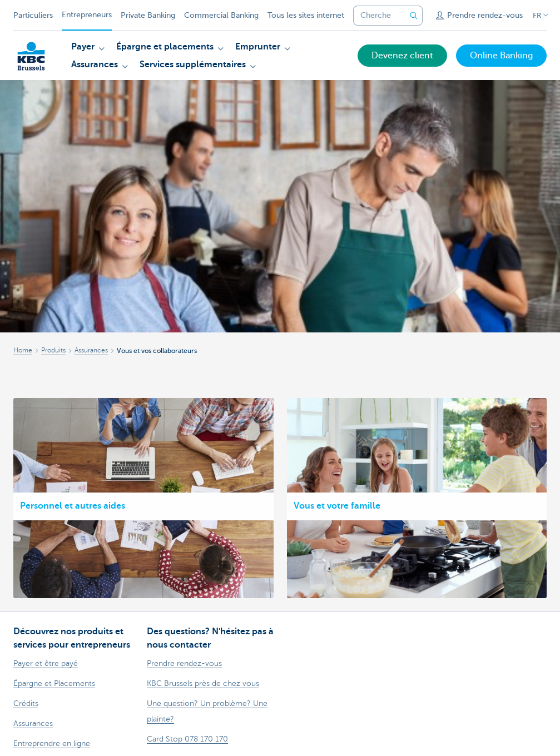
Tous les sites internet (306, 15)
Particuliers (33, 15)
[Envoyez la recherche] (414, 16)
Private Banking (148, 15)
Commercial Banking (221, 15)
